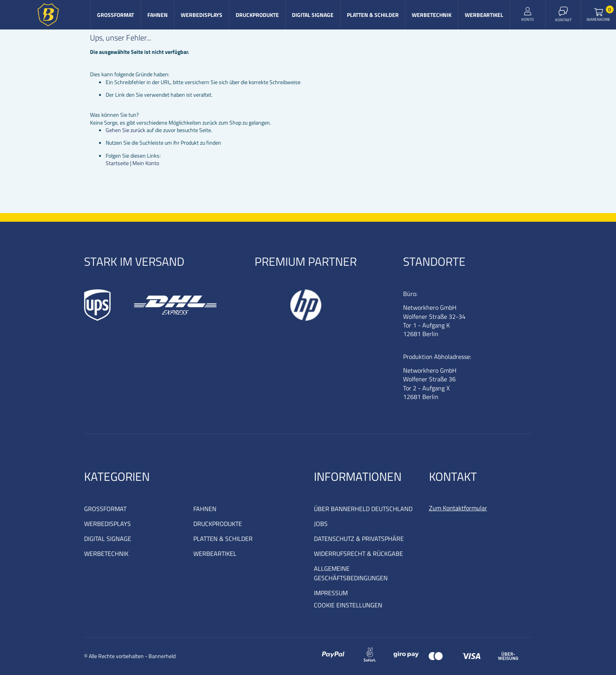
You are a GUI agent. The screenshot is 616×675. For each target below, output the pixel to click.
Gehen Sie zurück (126, 130)
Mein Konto (146, 163)
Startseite (117, 163)
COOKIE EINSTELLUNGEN (348, 605)
